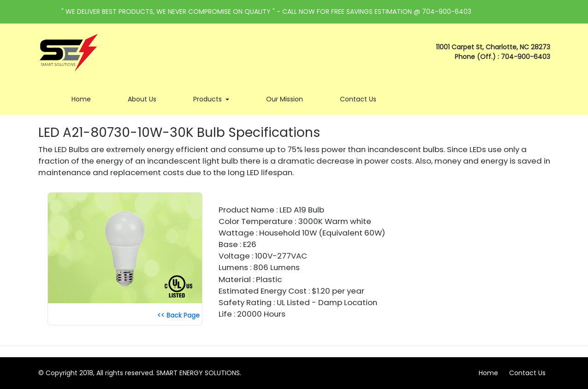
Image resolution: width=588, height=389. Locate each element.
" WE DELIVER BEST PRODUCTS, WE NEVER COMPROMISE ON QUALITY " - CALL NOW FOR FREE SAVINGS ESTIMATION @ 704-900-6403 (266, 12)
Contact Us (363, 99)
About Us (147, 99)
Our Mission (289, 99)
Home (86, 99)
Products (216, 99)
